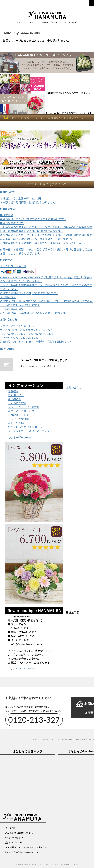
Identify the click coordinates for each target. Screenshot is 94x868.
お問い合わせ (74, 387)
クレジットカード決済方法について (29, 431)
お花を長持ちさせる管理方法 (25, 427)
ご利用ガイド (16, 395)
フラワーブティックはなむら (24, 669)
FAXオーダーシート (20, 437)
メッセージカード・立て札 (24, 407)
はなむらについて (47, 739)
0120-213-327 (34, 719)
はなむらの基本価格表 (65, 739)
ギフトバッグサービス (21, 411)
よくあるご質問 (17, 403)
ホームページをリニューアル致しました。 (45, 360)
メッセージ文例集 (18, 419)
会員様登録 (15, 399)
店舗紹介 (13, 391)
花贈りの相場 (16, 423)
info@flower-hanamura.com (25, 851)
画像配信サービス (18, 415)
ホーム (35, 739)
